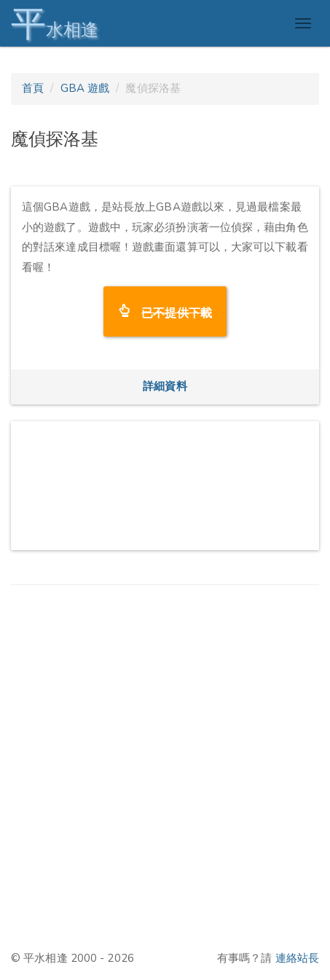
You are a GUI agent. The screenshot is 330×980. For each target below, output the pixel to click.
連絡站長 (297, 958)
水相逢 (55, 24)
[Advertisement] (165, 767)
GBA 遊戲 (85, 88)
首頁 (33, 88)
